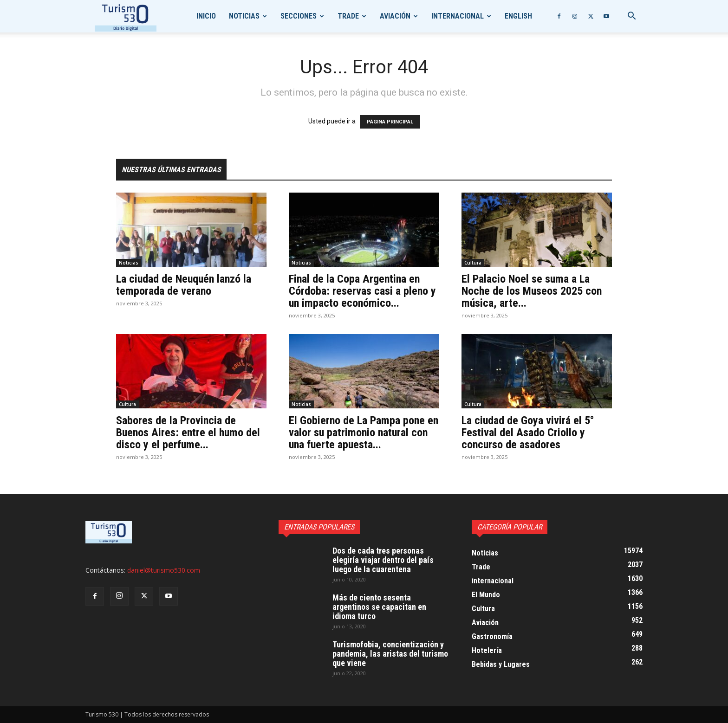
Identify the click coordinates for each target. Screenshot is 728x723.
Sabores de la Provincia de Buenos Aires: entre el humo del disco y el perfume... (188, 433)
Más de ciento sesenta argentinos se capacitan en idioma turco (379, 607)
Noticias (244, 16)
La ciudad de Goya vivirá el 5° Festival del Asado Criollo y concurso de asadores (528, 433)
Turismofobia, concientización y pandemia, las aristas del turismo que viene (390, 654)
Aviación (395, 16)
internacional (458, 16)
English (518, 16)
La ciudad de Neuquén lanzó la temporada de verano (184, 285)
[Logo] (126, 16)
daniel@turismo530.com (164, 570)
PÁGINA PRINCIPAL (390, 122)
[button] (631, 17)
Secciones (299, 16)
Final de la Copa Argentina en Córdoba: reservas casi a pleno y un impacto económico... (362, 291)
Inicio (206, 16)
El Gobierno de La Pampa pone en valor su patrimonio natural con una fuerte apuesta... (364, 433)
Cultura (473, 263)
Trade (348, 16)
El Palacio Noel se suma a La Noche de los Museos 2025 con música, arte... (532, 291)
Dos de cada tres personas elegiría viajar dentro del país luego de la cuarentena (383, 560)
